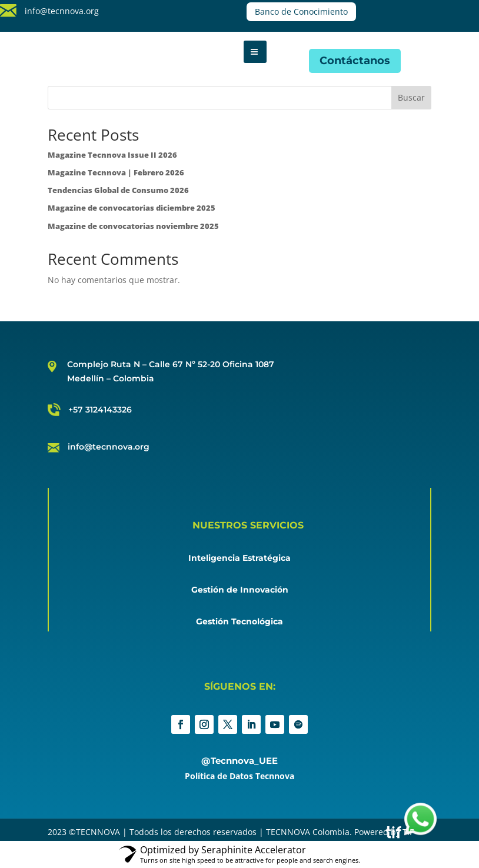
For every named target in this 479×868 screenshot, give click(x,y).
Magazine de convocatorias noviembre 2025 (133, 226)
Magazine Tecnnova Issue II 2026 (112, 155)
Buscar (411, 97)
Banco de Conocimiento (301, 11)
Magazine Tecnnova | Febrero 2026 (116, 172)
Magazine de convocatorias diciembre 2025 (132, 208)
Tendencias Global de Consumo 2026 (118, 190)
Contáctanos (355, 61)
